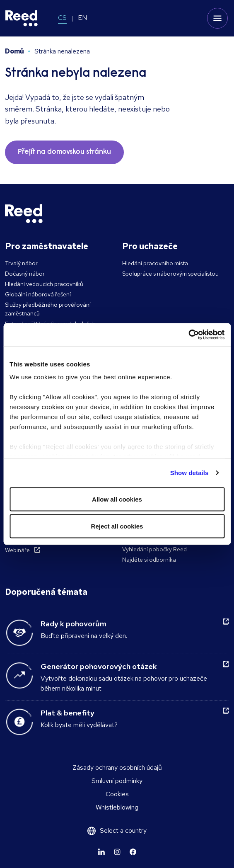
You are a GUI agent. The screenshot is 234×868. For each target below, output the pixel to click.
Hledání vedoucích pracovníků (44, 284)
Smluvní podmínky (117, 781)
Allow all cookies (117, 499)
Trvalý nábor (21, 263)
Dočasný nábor (25, 274)
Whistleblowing (117, 807)
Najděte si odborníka (149, 560)
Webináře (17, 550)
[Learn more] (101, 852)
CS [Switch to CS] (62, 18)
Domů (14, 51)
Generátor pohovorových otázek (99, 666)
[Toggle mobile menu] (217, 18)
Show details (189, 473)
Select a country (123, 830)
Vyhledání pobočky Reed (154, 549)
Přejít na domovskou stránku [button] (64, 152)
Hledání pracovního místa (155, 263)
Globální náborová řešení (38, 294)
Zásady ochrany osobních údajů (117, 767)
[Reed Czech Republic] (22, 18)
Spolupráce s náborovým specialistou (170, 274)
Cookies (117, 794)
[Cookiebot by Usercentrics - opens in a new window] (188, 335)
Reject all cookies (117, 526)
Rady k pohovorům (74, 624)
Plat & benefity (68, 713)
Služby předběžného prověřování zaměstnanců (48, 309)
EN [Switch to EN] (82, 18)
